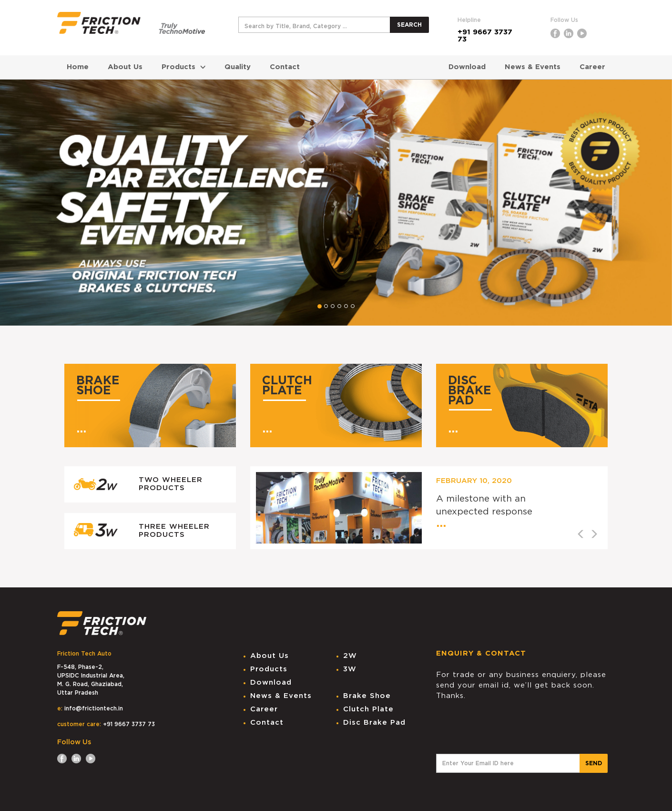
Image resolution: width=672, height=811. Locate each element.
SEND (594, 763)
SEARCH (409, 25)
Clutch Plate (368, 709)
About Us (125, 67)
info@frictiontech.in (94, 708)
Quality (238, 67)
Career (592, 67)
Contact (285, 67)
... (81, 429)
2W (350, 656)
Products (183, 67)
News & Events (533, 67)
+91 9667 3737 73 (485, 36)
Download (467, 67)
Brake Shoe (367, 696)
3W (350, 669)
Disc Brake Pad (374, 723)
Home (78, 67)
